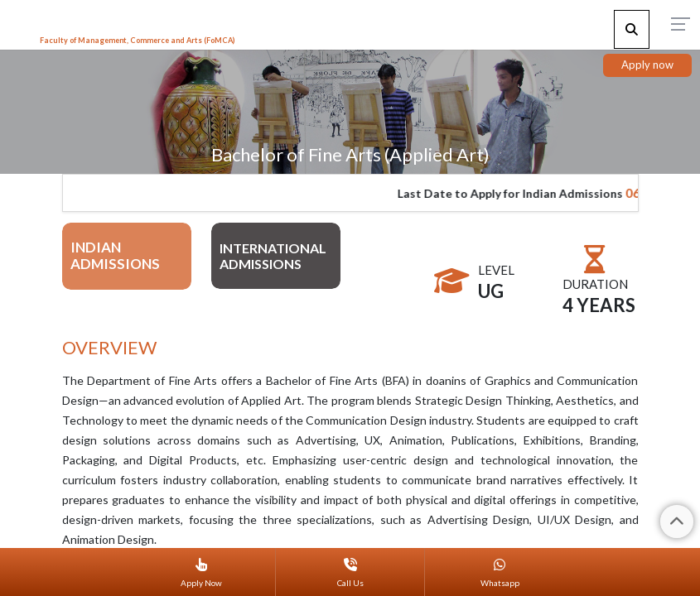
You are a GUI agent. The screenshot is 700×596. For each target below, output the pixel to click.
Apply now (647, 65)
